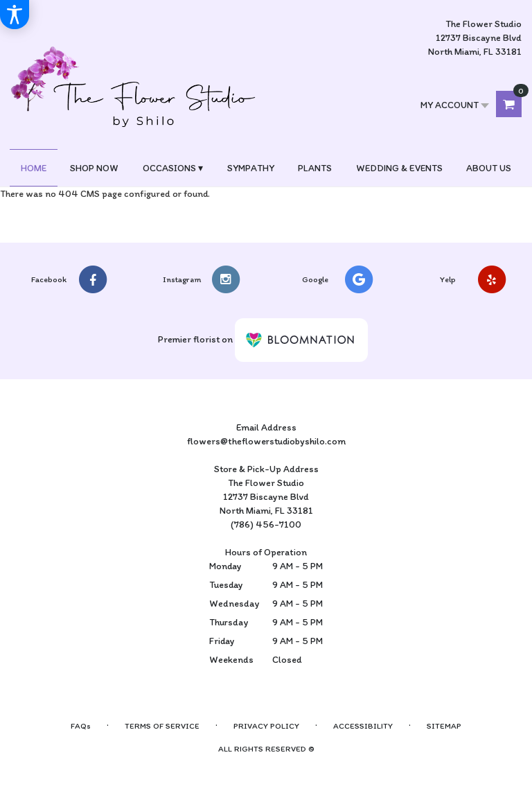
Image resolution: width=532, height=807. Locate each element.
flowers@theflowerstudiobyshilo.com (266, 441)
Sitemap (444, 726)
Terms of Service (162, 726)
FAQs (81, 726)
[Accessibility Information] (15, 15)
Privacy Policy (266, 726)
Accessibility (363, 726)
